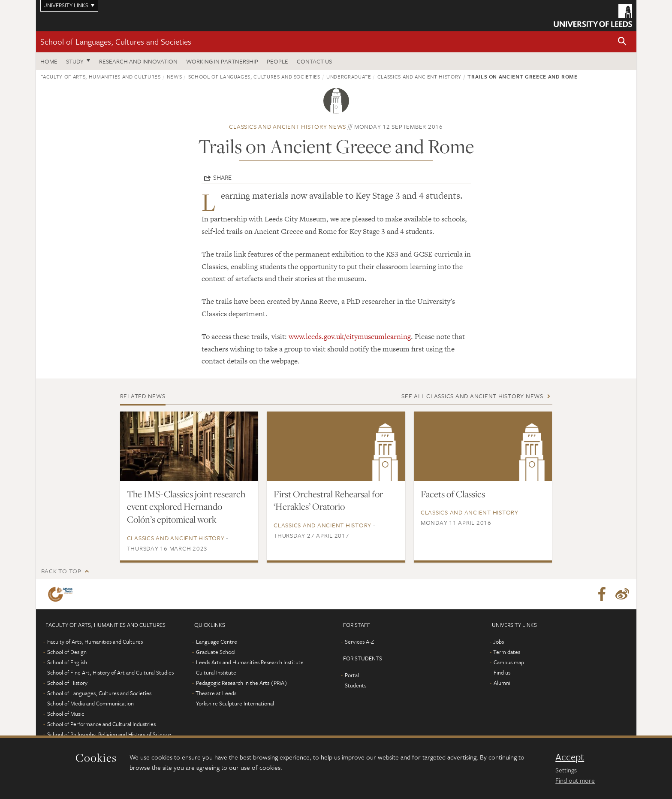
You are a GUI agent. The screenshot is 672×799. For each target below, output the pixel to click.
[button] (622, 42)
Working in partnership (222, 61)
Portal (352, 675)
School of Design (67, 652)
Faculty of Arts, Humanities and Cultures (101, 76)
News (175, 76)
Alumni (502, 683)
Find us (502, 672)
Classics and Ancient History (419, 76)
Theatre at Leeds (216, 693)
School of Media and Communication (90, 703)
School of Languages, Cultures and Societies (116, 41)
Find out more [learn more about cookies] (575, 780)
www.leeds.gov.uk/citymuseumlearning (350, 336)
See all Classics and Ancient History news (472, 396)
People (277, 61)
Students (356, 685)
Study (75, 61)
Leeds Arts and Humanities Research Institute (250, 662)
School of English (67, 662)
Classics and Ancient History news (288, 126)
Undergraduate (349, 76)
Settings (566, 770)
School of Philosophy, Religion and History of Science (109, 734)
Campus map (509, 662)
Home (49, 61)
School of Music (66, 714)
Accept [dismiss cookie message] (570, 757)
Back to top (61, 571)
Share (222, 177)
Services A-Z (359, 642)
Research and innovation (138, 61)
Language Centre (217, 642)
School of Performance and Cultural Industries (101, 724)
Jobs (499, 642)
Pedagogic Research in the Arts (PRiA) (242, 683)
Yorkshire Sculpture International (235, 703)
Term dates (507, 652)
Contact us (314, 61)
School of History (67, 683)
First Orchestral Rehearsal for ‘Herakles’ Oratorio (328, 500)
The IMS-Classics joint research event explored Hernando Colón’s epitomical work (186, 507)
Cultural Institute (216, 672)
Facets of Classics (453, 494)
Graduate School (216, 652)
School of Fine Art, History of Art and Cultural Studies (110, 672)
